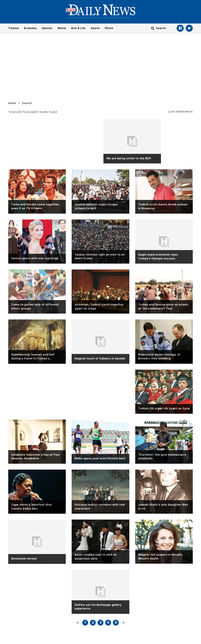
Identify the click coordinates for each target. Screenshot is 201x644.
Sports (95, 28)
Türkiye (14, 28)
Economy (30, 28)
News (12, 103)
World (62, 28)
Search (27, 103)
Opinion (47, 28)
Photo (109, 28)
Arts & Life (78, 28)
